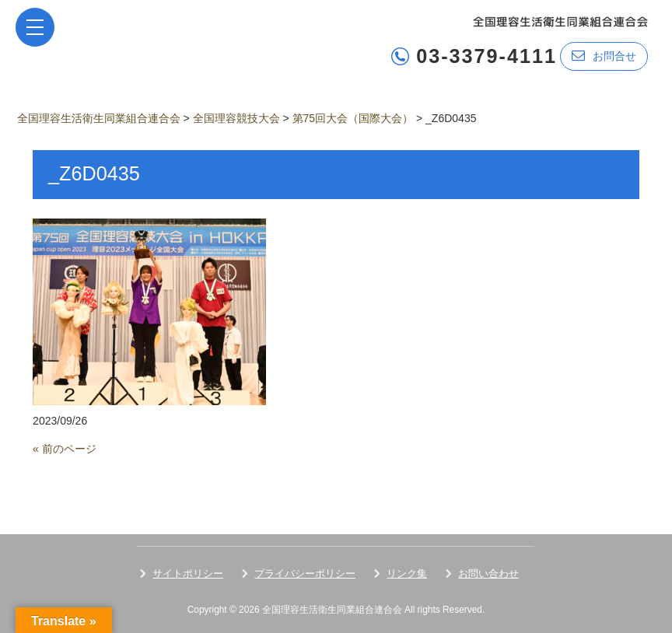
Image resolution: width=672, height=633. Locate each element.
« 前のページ (65, 449)
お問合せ (604, 56)
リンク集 (407, 574)
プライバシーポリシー (305, 574)
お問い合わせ (488, 574)
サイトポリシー (188, 574)
